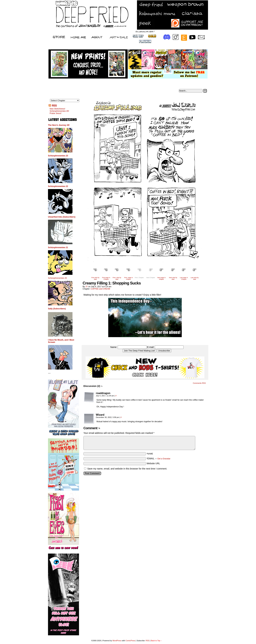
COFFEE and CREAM (100, 289)
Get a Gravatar (164, 459)
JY (87, 287)
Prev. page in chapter (128, 278)
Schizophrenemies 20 (57, 278)
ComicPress (130, 641)
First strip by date (95, 278)
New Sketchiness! (57, 109)
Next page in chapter (162, 278)
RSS (54, 106)
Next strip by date (173, 278)
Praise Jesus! (56, 113)
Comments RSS (199, 383)
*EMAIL (159, 459)
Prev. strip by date (117, 278)
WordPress (117, 641)
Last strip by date (195, 278)
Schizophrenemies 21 (58, 247)
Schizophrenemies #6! (59, 111)
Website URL (153, 463)
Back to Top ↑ (156, 641)
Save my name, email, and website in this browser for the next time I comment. (127, 469)
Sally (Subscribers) (57, 309)
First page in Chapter (106, 278)
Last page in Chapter (184, 278)
